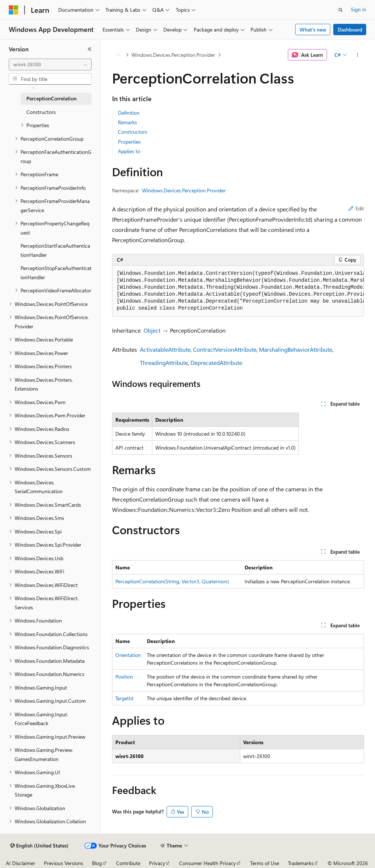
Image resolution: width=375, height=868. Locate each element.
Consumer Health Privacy (207, 863)
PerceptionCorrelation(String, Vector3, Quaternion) (172, 581)
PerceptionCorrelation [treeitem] (51, 98)
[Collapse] (90, 49)
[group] (238, 291)
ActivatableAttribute (165, 349)
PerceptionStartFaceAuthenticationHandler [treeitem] (55, 250)
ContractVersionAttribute (225, 349)
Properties (129, 142)
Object (152, 330)
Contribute (128, 863)
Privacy (157, 863)
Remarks (127, 122)
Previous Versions (64, 863)
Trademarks (301, 863)
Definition (129, 113)
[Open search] (341, 10)
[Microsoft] (14, 10)
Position (124, 677)
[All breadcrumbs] (118, 55)
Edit (356, 208)
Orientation (128, 655)
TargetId (124, 698)
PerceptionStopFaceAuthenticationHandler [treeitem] (56, 273)
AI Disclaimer (21, 863)
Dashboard (350, 29)
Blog (97, 863)
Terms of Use (265, 863)
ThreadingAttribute (164, 363)
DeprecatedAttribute (216, 363)
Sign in (359, 9)
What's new (313, 29)
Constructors (133, 132)
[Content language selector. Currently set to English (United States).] (39, 846)
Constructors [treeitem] (41, 112)
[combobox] (50, 64)
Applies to (129, 151)
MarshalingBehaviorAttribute (296, 349)
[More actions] (357, 55)
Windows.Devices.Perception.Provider (173, 55)
